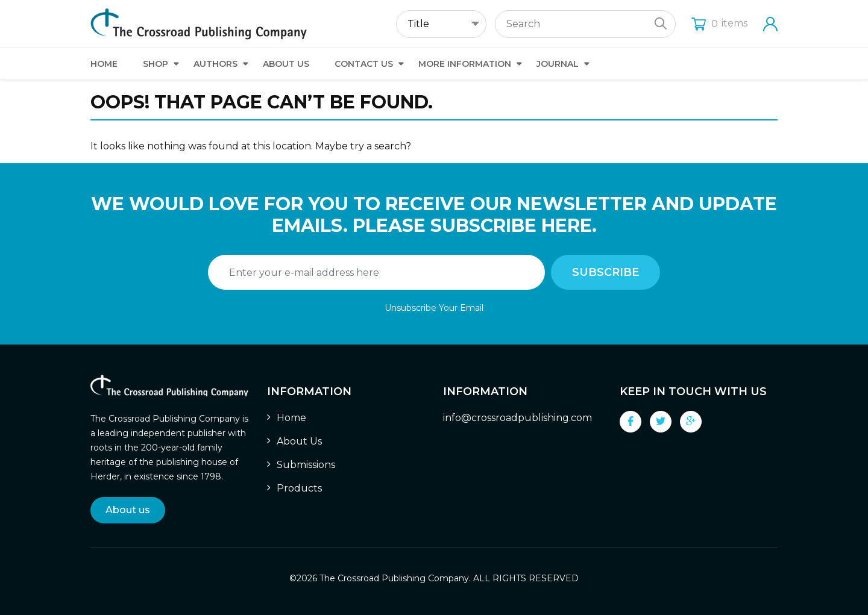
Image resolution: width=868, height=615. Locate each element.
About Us (286, 64)
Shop (156, 64)
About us (128, 510)
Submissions (306, 465)
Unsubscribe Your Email (434, 308)
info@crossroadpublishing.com (517, 418)
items (719, 23)
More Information (465, 64)
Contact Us (364, 64)
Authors (215, 64)
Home (104, 64)
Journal (558, 64)
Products (299, 488)
